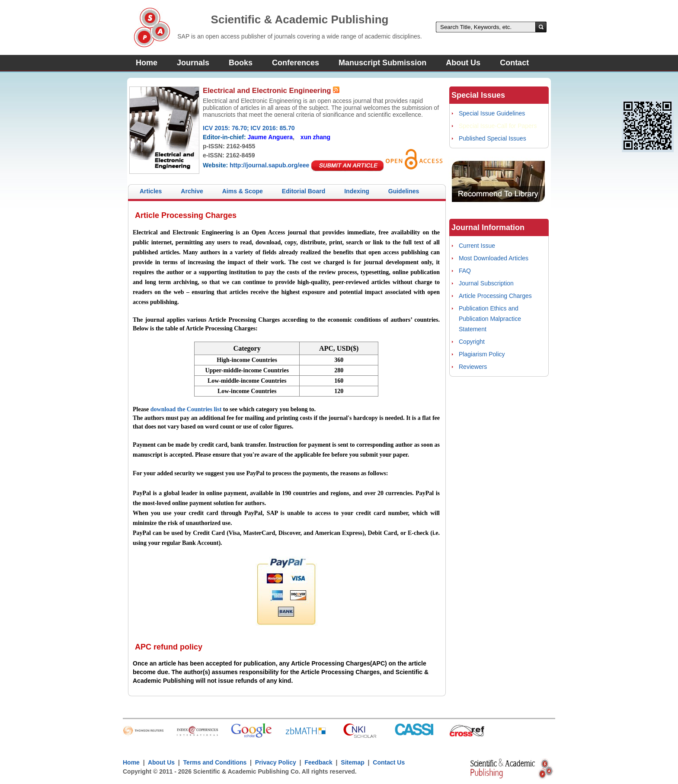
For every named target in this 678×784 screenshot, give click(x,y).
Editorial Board (304, 191)
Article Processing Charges (495, 296)
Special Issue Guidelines (492, 113)
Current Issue (477, 246)
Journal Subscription (486, 283)
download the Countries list (186, 409)
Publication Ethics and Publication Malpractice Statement (490, 319)
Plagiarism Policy (482, 354)
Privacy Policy (276, 762)
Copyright (472, 342)
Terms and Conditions (215, 762)
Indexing (357, 191)
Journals (193, 63)
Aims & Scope (243, 191)
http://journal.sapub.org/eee (269, 165)
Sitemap (352, 762)
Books (241, 63)
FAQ (465, 271)
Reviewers (473, 367)
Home (147, 63)
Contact (514, 63)
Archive (192, 191)
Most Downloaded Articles (494, 258)
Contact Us (389, 762)
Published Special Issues (493, 138)
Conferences (296, 63)
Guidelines (404, 191)
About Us (463, 63)
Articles (151, 191)
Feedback (318, 762)
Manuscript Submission (382, 63)
